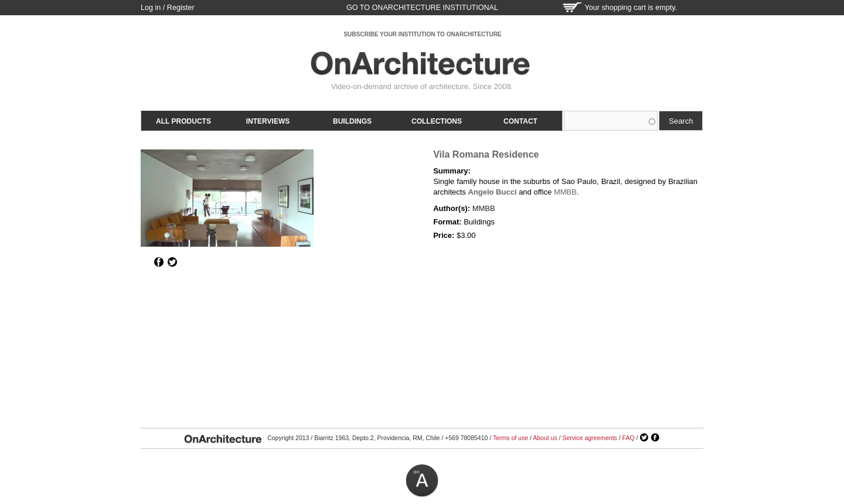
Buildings (352, 121)
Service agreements (589, 438)
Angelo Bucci (492, 192)
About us (545, 438)
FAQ (629, 438)
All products (183, 121)
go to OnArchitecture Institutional (422, 8)
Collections (437, 121)
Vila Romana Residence (486, 154)
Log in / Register (168, 8)
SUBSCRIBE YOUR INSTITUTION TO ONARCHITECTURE (422, 34)
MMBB (565, 192)
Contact (520, 121)
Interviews (268, 121)
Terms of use (511, 438)
